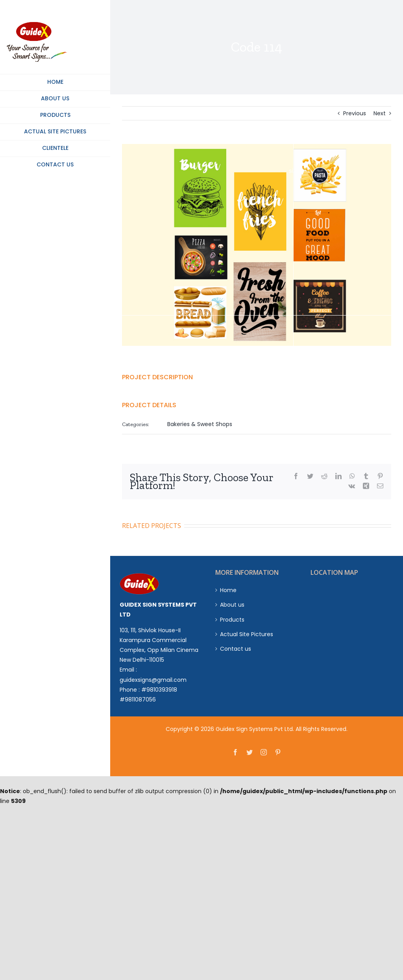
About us (232, 605)
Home (228, 590)
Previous (355, 113)
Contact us (236, 649)
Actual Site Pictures (247, 634)
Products (232, 620)
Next (380, 113)
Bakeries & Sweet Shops (200, 424)
